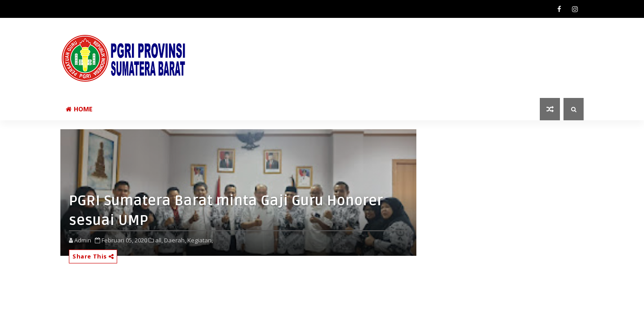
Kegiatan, (200, 240)
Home (79, 109)
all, (159, 240)
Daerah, (175, 240)
